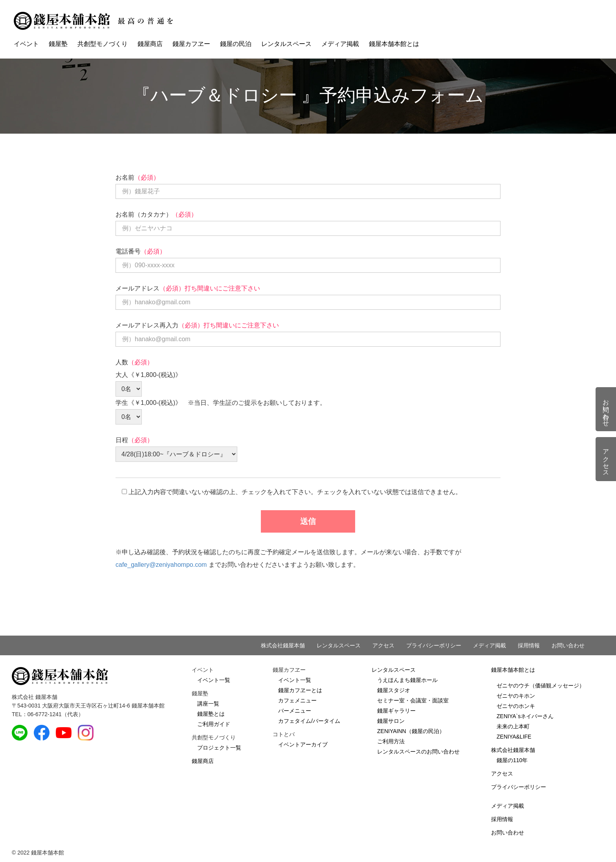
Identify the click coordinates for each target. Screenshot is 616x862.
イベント (26, 44)
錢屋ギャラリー (396, 711)
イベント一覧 (214, 680)
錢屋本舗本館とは (394, 44)
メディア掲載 (340, 44)
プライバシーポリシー (434, 645)
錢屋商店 (150, 44)
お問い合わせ (568, 645)
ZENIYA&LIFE (514, 737)
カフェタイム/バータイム (309, 721)
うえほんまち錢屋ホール (407, 680)
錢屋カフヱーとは (300, 690)
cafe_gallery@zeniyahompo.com (161, 565)
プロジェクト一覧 (219, 748)
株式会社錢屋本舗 (283, 645)
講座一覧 (208, 704)
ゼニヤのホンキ (516, 706)
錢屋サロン (391, 721)
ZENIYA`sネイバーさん (525, 716)
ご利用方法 (391, 741)
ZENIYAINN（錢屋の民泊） (411, 731)
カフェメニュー (297, 700)
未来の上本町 (513, 726)
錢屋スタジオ (394, 690)
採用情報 (529, 645)
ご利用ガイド (214, 724)
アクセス (383, 645)
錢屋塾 (58, 44)
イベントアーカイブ (303, 744)
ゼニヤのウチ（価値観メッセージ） (541, 686)
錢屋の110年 (512, 760)
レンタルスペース (286, 44)
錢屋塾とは (211, 714)
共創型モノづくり (103, 44)
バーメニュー (295, 711)
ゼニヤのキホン (516, 696)
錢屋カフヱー (191, 44)
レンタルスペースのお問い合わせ (418, 752)
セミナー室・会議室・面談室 (413, 700)
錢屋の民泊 (236, 44)
